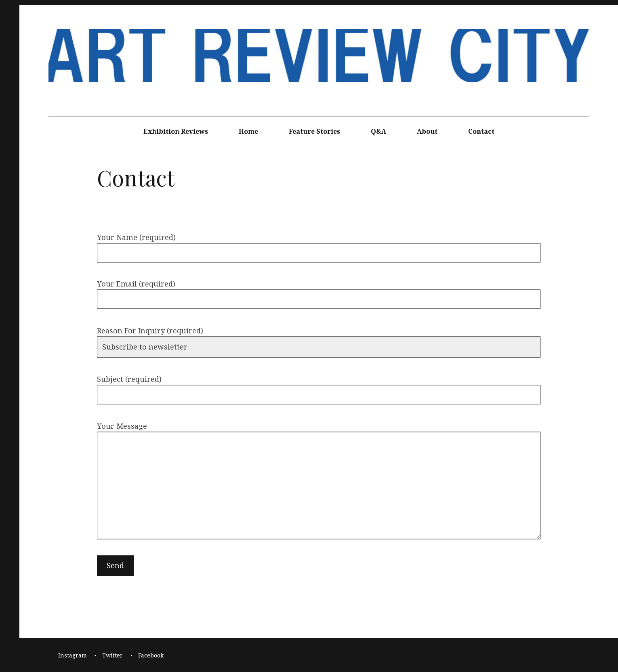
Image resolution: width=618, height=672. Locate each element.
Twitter (112, 655)
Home (248, 131)
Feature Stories (314, 131)
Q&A (378, 131)
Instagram (73, 655)
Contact (481, 131)
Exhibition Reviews (176, 131)
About (427, 131)
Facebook (151, 655)
